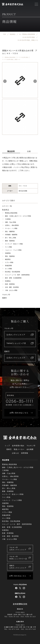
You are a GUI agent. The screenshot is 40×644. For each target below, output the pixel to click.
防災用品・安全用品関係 (11, 272)
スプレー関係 (8, 262)
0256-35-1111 (20, 401)
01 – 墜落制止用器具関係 (9, 57)
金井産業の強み (18, 446)
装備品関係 (7, 266)
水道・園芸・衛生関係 (10, 287)
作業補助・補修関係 (10, 235)
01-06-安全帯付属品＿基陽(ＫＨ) (11, 60)
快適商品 (6, 281)
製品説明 (11, 151)
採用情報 (25, 453)
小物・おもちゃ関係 (10, 290)
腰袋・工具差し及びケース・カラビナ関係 (16, 216)
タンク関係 (7, 269)
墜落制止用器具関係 (10, 213)
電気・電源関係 (8, 256)
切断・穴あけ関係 (9, 222)
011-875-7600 (14, 629)
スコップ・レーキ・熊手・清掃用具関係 (16, 275)
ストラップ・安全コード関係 (12, 244)
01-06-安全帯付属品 (23, 57)
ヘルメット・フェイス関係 (12, 250)
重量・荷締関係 (8, 241)
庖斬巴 (4, 298)
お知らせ (15, 453)
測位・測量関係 (8, 232)
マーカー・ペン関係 (10, 228)
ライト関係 (7, 247)
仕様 (29, 151)
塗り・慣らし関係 (9, 238)
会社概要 (30, 449)
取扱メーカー (19, 449)
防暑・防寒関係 (8, 284)
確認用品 (6, 259)
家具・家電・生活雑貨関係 (12, 278)
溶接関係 (6, 253)
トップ (7, 446)
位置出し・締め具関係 (10, 225)
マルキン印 (6, 295)
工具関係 (6, 219)
